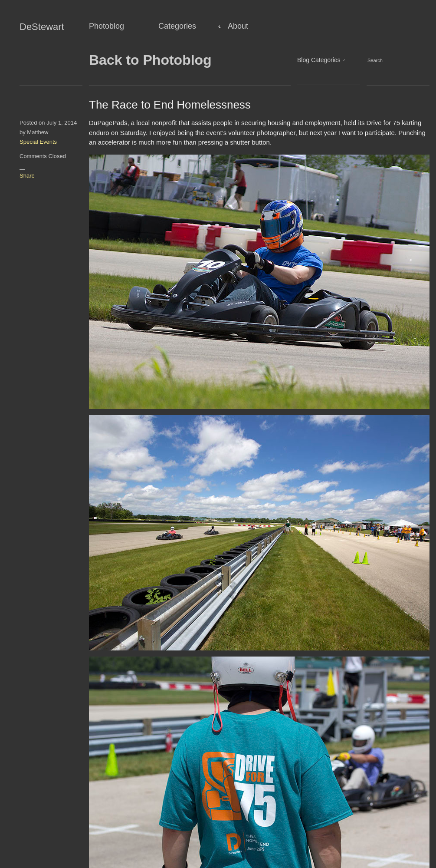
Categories (177, 26)
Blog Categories (319, 60)
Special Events (38, 142)
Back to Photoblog (150, 60)
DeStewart (42, 27)
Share (27, 176)
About (238, 26)
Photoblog (107, 26)
